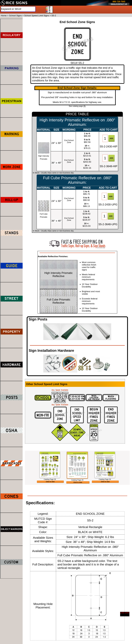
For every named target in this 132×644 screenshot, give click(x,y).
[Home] (14, 3)
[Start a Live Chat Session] (125, 614)
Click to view (50, 489)
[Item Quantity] (105, 138)
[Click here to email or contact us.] (119, 3)
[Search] (18, 9)
